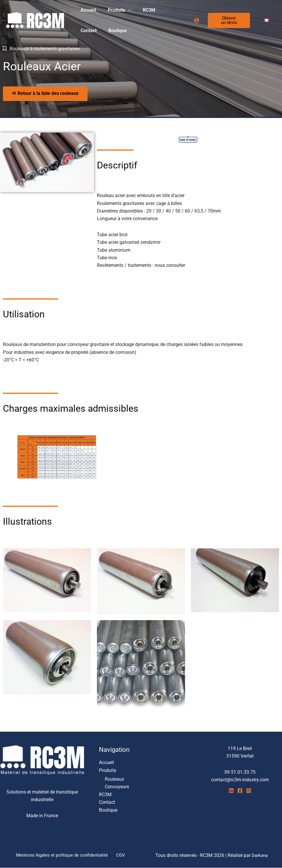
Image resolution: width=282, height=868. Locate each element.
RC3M (143, 10)
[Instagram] (249, 791)
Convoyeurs (117, 787)
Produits (113, 10)
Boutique (89, 31)
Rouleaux (114, 779)
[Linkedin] (231, 791)
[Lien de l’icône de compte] (194, 20)
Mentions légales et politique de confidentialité (64, 855)
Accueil (87, 10)
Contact (167, 10)
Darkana (260, 855)
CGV (121, 855)
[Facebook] (240, 791)
